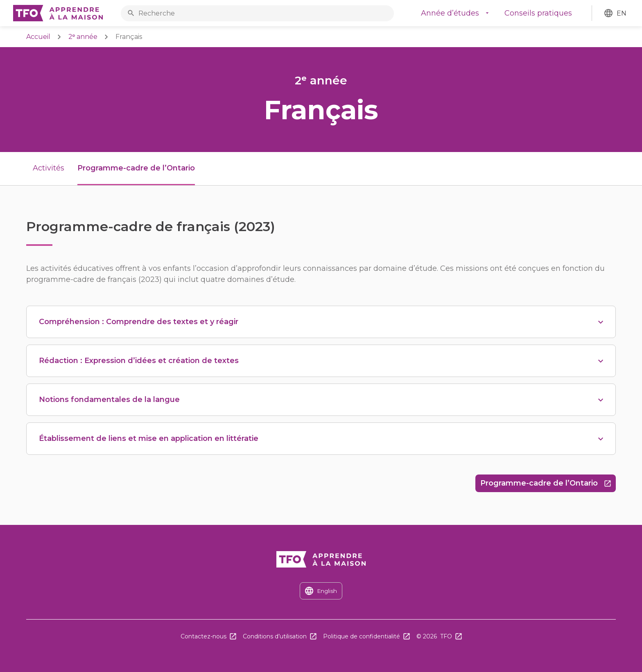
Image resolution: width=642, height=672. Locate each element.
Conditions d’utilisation (275, 636)
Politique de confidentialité (362, 636)
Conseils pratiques (538, 13)
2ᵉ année (83, 37)
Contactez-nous (203, 636)
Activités (49, 168)
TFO (446, 636)
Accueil (38, 37)
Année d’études (450, 13)
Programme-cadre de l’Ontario (548, 485)
